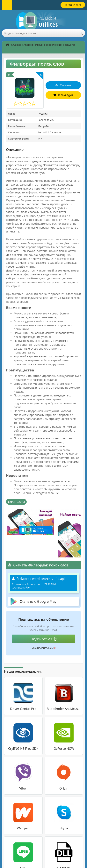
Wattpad (23, 828)
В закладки (63, 95)
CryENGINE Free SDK (23, 749)
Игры (39, 45)
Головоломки (52, 45)
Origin (64, 788)
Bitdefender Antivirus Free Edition (64, 709)
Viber (23, 788)
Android (28, 45)
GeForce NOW (64, 749)
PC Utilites (15, 45)
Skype (64, 828)
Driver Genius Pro (23, 709)
